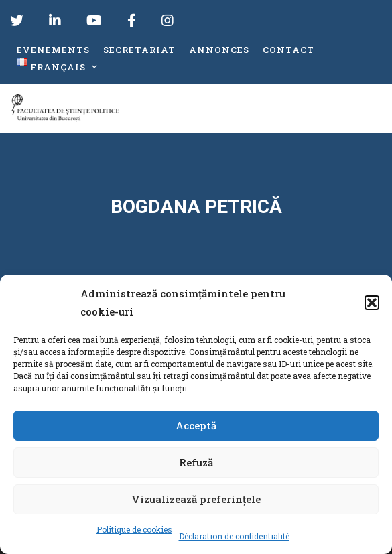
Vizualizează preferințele (196, 499)
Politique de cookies (134, 529)
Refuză (196, 462)
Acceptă (196, 425)
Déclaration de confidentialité (234, 536)
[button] (372, 303)
